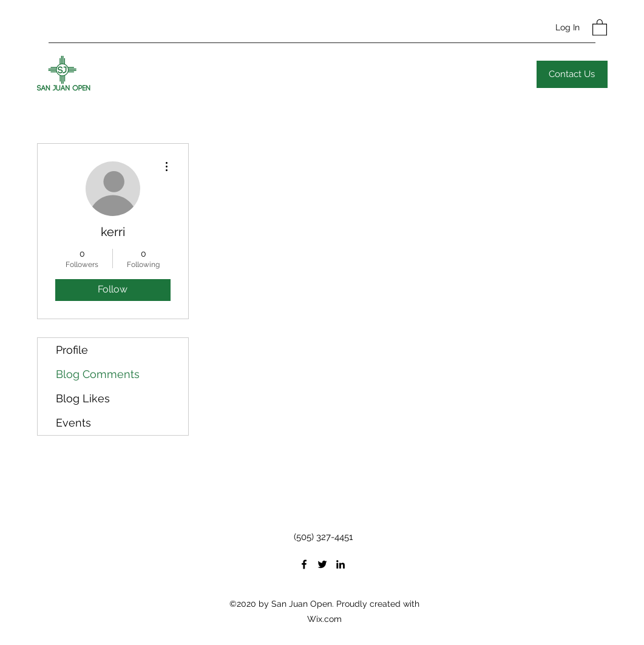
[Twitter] (322, 564)
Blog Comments (98, 374)
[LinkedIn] (341, 564)
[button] (600, 27)
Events (73, 423)
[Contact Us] (572, 74)
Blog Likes (83, 398)
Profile (72, 350)
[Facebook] (304, 564)
